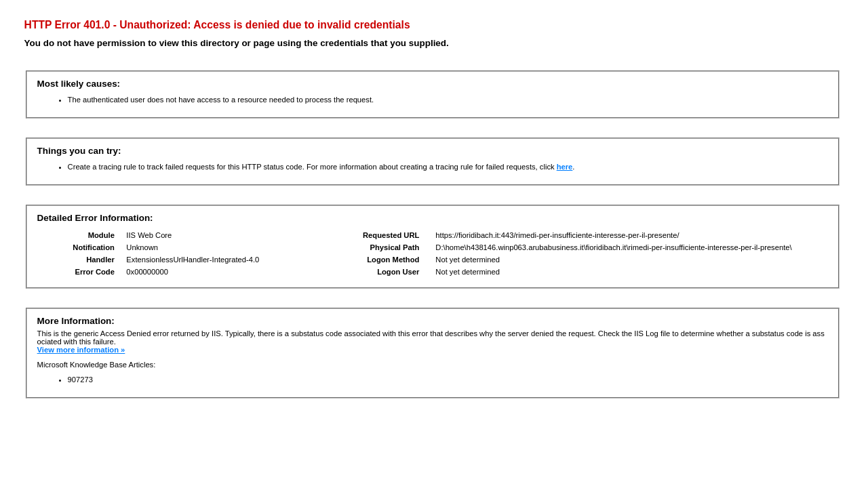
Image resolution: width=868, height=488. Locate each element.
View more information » (81, 350)
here (565, 167)
